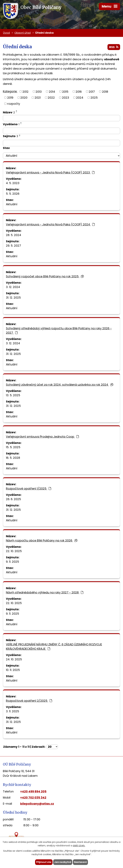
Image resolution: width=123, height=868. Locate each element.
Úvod (6, 33)
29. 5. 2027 (13, 246)
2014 (52, 91)
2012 (25, 91)
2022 (51, 98)
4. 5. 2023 (13, 183)
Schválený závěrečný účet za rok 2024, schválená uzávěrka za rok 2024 (60, 385)
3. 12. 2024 (13, 287)
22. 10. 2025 (14, 551)
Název (9, 112)
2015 (65, 91)
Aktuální (12, 204)
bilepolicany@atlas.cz (37, 804)
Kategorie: (10, 91)
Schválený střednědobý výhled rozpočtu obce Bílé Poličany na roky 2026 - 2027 (59, 330)
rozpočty (14, 104)
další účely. (79, 846)
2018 (105, 91)
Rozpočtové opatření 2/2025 (29, 701)
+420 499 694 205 (33, 791)
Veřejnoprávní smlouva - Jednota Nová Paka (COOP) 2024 (50, 224)
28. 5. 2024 (14, 235)
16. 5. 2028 (13, 458)
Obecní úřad (23, 33)
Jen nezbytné (63, 862)
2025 (94, 98)
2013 (39, 91)
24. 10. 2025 (14, 659)
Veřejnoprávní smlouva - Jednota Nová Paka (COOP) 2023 (50, 172)
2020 (24, 98)
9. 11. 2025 (12, 562)
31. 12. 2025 (13, 298)
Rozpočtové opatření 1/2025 (29, 489)
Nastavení (80, 862)
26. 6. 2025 (13, 499)
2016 (79, 91)
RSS (114, 47)
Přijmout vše (44, 862)
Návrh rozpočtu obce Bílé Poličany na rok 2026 (42, 540)
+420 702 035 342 (33, 798)
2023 (66, 98)
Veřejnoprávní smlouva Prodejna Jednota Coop (42, 437)
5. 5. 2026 (13, 194)
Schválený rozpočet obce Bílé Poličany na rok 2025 (45, 276)
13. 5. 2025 (13, 395)
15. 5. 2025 (13, 447)
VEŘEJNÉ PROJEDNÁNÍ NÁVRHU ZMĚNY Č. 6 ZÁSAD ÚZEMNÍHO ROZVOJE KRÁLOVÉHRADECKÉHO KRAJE (54, 647)
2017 (92, 91)
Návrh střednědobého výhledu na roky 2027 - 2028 (45, 592)
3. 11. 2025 (12, 711)
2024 (80, 98)
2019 (10, 98)
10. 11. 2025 (13, 670)
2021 (38, 98)
